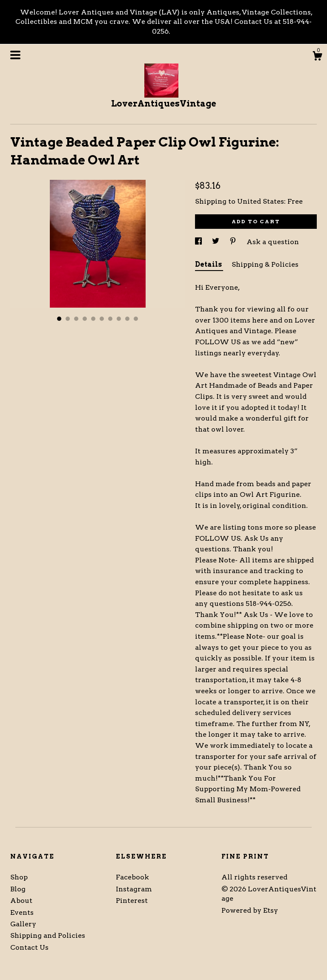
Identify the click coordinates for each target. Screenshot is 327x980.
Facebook (132, 877)
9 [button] (127, 319)
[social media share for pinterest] (234, 242)
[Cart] (317, 57)
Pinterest (132, 901)
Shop (19, 877)
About (21, 901)
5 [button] (93, 319)
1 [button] (59, 319)
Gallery (23, 924)
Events (22, 912)
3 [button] (76, 319)
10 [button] (136, 319)
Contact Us (29, 947)
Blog (18, 889)
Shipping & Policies (265, 264)
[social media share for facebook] (199, 242)
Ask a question (273, 242)
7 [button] (110, 319)
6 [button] (102, 319)
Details (209, 264)
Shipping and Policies (48, 935)
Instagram (134, 889)
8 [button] (119, 319)
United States (261, 201)
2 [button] (68, 319)
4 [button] (85, 319)
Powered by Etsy (250, 910)
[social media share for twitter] (217, 242)
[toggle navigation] (15, 55)
